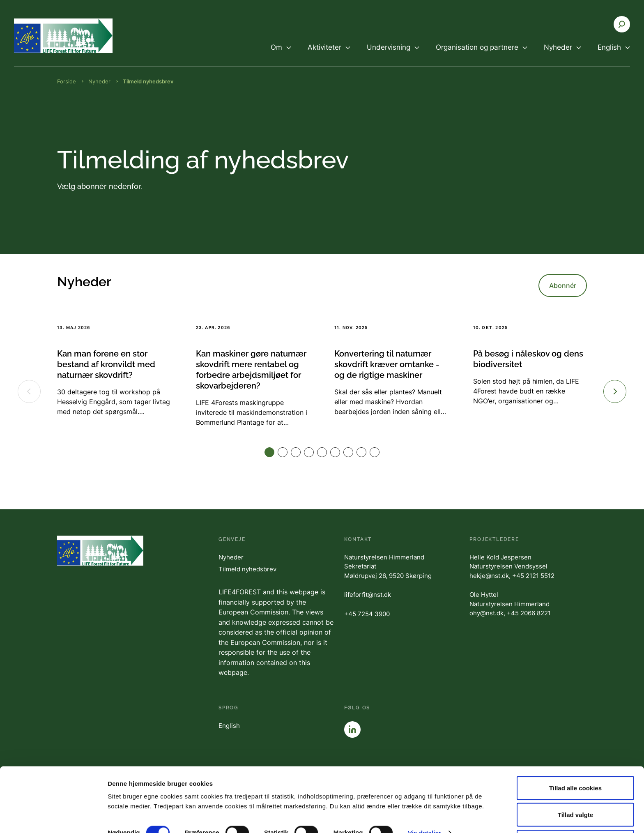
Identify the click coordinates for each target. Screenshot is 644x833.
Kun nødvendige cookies (575, 811)
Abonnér (563, 285)
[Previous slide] (29, 391)
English (229, 726)
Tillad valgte (575, 784)
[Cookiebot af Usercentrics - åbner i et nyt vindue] (53, 817)
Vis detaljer (424, 802)
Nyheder (231, 557)
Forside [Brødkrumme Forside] (67, 81)
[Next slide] (615, 391)
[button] (269, 452)
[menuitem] (281, 54)
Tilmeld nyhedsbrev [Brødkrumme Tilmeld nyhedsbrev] (148, 81)
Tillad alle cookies (575, 757)
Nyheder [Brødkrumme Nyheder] (99, 81)
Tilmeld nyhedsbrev (247, 569)
